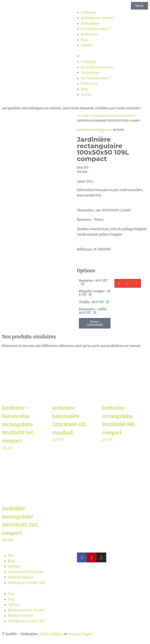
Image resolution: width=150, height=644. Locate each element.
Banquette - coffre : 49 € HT (93, 311)
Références (89, 34)
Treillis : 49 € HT (94, 302)
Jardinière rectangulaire (119, 116)
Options (14, 566)
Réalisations (90, 23)
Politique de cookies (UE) (26, 583)
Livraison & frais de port (26, 572)
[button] (112, 56)
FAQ (11, 555)
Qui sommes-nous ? (96, 29)
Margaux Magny (80, 634)
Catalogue (88, 12)
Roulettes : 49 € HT (93, 282)
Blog (84, 40)
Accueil (82, 116)
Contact (87, 45)
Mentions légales (21, 577)
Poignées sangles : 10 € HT (95, 293)
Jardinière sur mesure (97, 18)
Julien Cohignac (52, 634)
